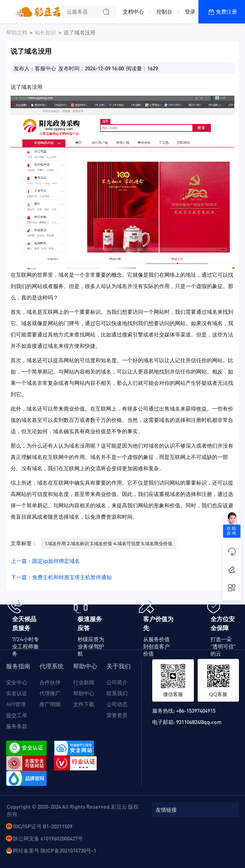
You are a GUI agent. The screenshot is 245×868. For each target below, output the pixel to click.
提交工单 (17, 715)
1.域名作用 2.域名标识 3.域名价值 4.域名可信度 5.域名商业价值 (109, 543)
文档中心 (133, 12)
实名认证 (17, 693)
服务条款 (17, 726)
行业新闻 (84, 682)
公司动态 (117, 704)
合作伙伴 (50, 682)
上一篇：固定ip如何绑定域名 (45, 561)
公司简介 (117, 682)
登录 (190, 12)
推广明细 (50, 704)
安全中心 (17, 682)
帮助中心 (84, 693)
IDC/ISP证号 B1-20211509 (43, 826)
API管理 (16, 704)
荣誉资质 (117, 715)
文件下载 (84, 704)
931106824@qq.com (199, 722)
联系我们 (117, 693)
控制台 (164, 12)
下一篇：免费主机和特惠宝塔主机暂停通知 (61, 577)
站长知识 (45, 33)
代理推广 (50, 693)
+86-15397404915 (196, 710)
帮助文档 (17, 33)
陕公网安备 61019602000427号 (48, 838)
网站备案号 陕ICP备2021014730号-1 (55, 850)
